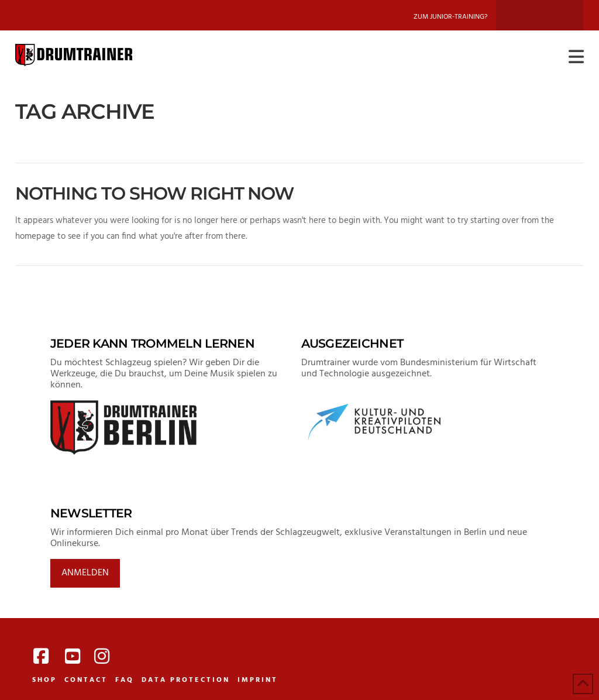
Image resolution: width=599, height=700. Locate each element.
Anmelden (85, 573)
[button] (576, 58)
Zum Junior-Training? (450, 17)
